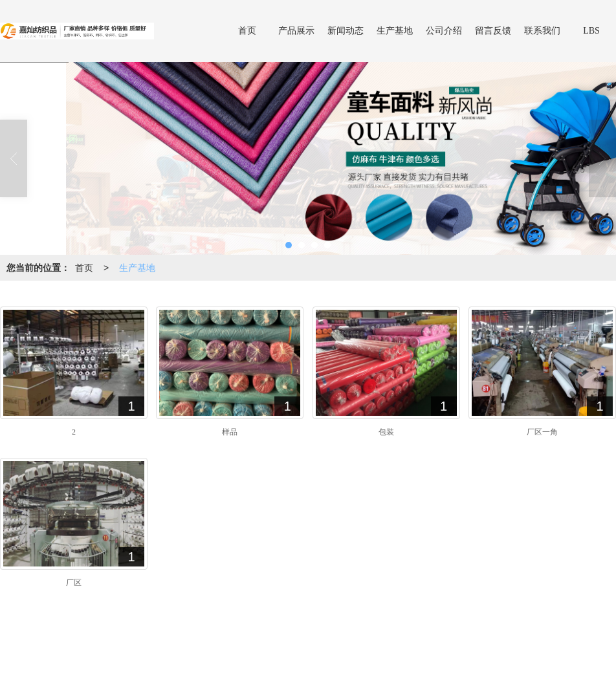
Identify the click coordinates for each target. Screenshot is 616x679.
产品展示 (296, 31)
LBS (591, 31)
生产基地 (395, 31)
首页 (247, 31)
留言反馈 (493, 31)
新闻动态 (346, 31)
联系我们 (542, 31)
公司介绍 (444, 31)
